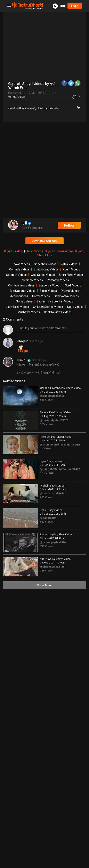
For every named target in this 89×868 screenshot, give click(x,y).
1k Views (46, 448)
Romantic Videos (58, 280)
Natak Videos (69, 264)
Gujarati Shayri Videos (59, 251)
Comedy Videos (19, 269)
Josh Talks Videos (17, 307)
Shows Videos (21, 264)
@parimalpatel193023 (54, 420)
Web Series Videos (43, 275)
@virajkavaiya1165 (52, 567)
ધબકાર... (24, 360)
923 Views (46, 400)
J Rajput (22, 341)
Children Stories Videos (48, 307)
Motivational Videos (23, 291)
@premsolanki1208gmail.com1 (60, 445)
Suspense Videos (50, 285)
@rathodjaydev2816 (53, 542)
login (75, 6)
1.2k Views (47, 424)
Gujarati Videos (14, 251)
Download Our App (44, 241)
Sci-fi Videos (73, 285)
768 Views (46, 571)
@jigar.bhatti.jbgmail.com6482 (60, 469)
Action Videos (19, 296)
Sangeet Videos (16, 275)
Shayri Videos (35, 251)
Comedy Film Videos (21, 285)
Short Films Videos (71, 275)
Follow (69, 225)
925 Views (46, 497)
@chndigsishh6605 (52, 396)
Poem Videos (71, 269)
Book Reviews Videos (58, 312)
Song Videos (24, 301)
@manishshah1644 (52, 493)
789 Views (46, 546)
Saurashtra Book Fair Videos (55, 301)
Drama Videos (70, 291)
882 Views (46, 522)
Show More (44, 585)
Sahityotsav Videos (66, 296)
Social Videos (48, 291)
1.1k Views (47, 473)
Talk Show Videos (31, 280)
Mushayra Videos (29, 312)
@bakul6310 (48, 518)
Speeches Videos (45, 264)
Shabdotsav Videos (46, 269)
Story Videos (75, 307)
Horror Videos (41, 296)
